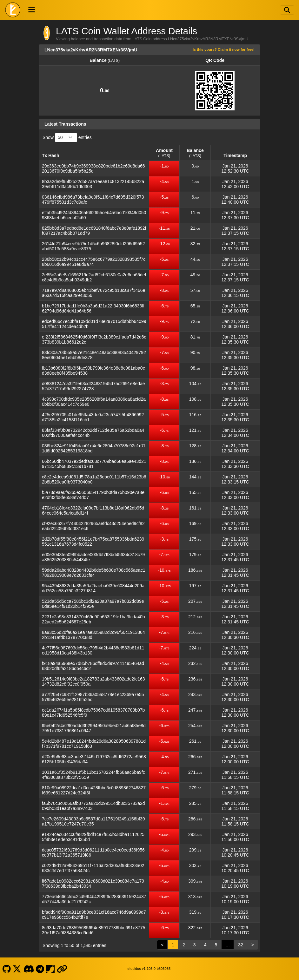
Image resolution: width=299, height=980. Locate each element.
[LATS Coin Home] (13, 10)
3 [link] (195, 945)
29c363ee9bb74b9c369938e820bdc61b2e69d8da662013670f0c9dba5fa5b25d (93, 168)
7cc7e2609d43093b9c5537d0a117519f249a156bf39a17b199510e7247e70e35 (93, 821)
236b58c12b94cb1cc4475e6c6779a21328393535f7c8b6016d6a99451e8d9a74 (94, 262)
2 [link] (184, 945)
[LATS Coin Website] (62, 969)
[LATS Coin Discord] (29, 969)
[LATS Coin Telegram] (40, 969)
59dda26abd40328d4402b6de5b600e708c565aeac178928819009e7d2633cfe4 (93, 573)
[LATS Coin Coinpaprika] (50, 969)
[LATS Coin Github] (7, 969)
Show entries (67, 138)
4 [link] (205, 945)
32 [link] (241, 945)
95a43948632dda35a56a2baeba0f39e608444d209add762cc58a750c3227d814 (93, 588)
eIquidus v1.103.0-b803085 (149, 969)
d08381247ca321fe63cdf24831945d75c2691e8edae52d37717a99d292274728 (93, 386)
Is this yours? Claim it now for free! (224, 49)
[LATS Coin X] (17, 969)
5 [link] (216, 945)
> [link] (253, 945)
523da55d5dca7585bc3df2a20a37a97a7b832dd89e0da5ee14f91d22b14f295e (93, 604)
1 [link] (173, 945)
